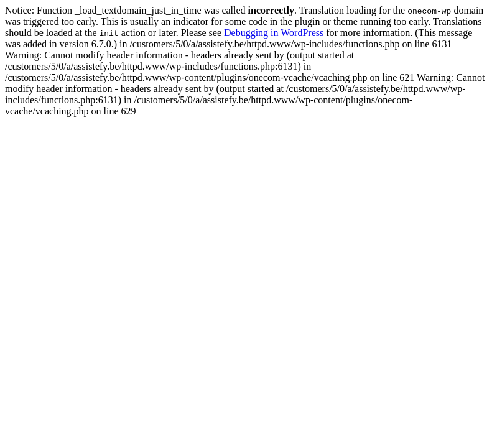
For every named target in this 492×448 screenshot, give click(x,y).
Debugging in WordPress (274, 33)
